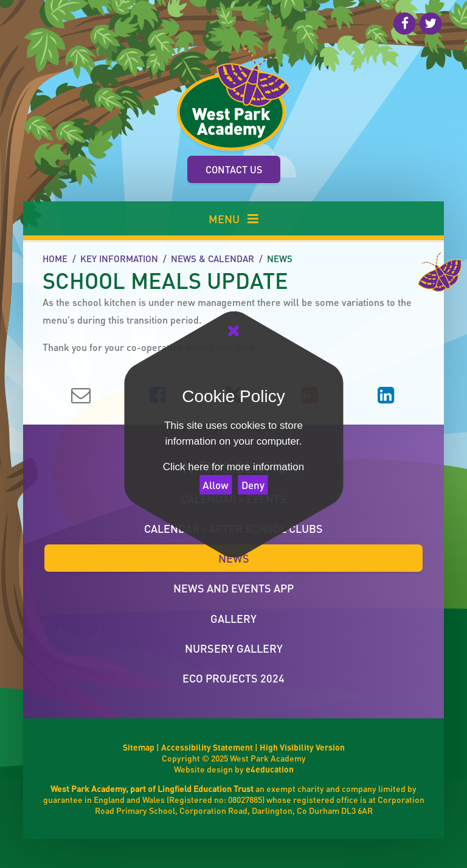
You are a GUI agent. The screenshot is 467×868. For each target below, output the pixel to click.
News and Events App (233, 588)
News (280, 259)
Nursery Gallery (234, 648)
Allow (216, 485)
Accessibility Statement (207, 747)
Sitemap (139, 747)
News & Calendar (213, 259)
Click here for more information (233, 467)
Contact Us (234, 169)
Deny (253, 485)
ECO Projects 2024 (233, 678)
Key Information (119, 259)
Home (55, 259)
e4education (270, 769)
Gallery (233, 618)
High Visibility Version (302, 747)
